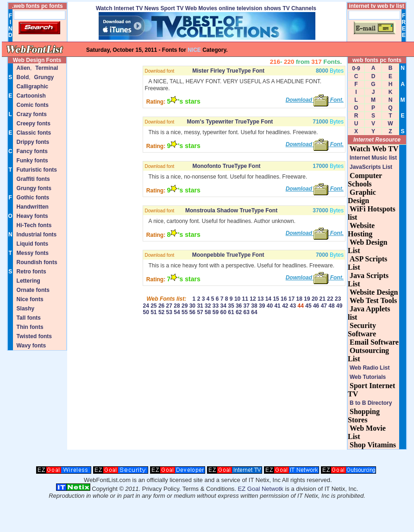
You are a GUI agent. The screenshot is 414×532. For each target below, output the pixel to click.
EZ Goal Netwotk (261, 489)
